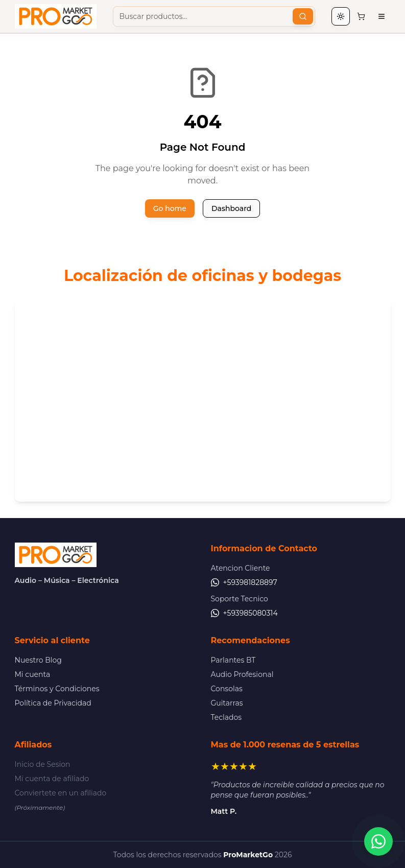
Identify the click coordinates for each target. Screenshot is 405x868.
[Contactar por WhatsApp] (378, 841)
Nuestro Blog (38, 660)
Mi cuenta (33, 674)
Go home (170, 208)
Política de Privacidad (53, 703)
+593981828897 (244, 582)
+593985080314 (244, 613)
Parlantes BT (233, 660)
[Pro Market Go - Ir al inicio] (56, 16)
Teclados (227, 717)
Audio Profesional (242, 674)
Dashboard (231, 208)
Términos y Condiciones (57, 689)
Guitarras (227, 703)
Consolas (227, 689)
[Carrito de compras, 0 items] (361, 16)
